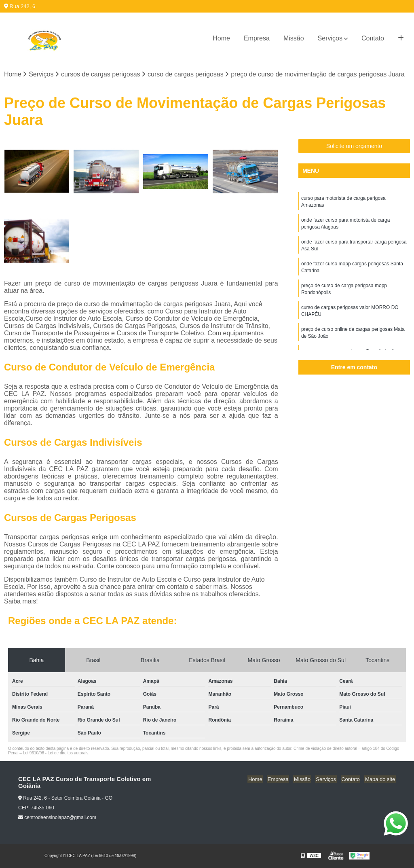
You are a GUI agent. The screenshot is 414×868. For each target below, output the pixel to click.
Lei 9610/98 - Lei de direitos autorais (56, 753)
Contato (373, 38)
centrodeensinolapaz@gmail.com (57, 818)
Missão (294, 38)
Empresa (257, 38)
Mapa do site (380, 780)
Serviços (330, 38)
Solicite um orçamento (354, 146)
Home (221, 38)
